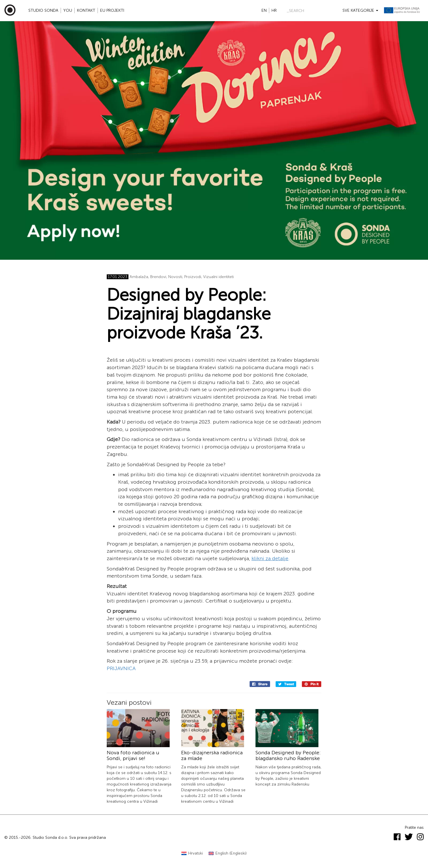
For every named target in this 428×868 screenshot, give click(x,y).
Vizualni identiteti (218, 277)
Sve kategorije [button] (360, 10)
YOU (68, 10)
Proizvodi (193, 277)
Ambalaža (139, 277)
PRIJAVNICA (121, 668)
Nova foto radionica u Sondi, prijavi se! (133, 755)
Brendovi (158, 277)
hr (274, 10)
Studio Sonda (43, 10)
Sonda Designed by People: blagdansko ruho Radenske (288, 755)
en (264, 10)
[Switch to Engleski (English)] (228, 854)
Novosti (175, 277)
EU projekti (112, 10)
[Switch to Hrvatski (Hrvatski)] (192, 854)
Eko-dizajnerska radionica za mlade (212, 755)
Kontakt (86, 10)
